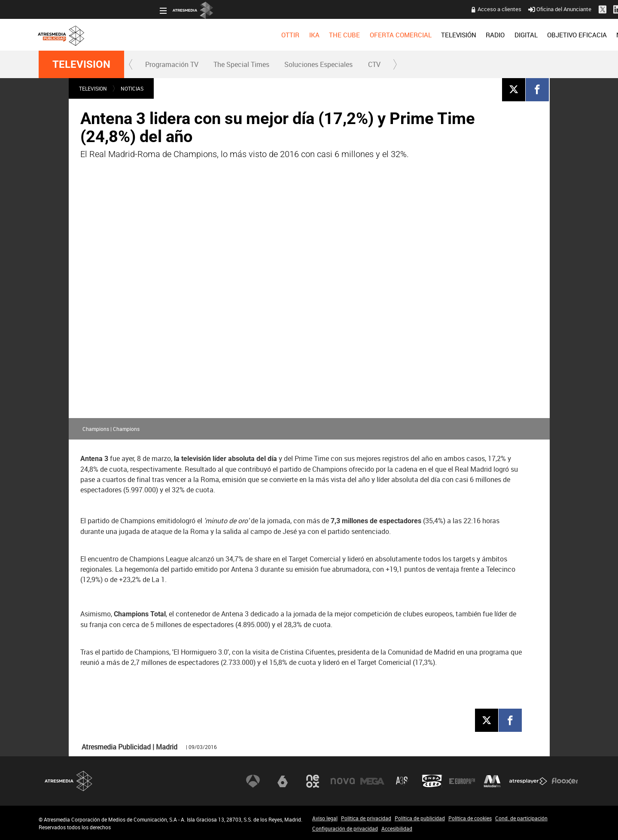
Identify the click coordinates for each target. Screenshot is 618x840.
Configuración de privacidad (345, 828)
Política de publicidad (420, 818)
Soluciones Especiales (318, 64)
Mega (372, 781)
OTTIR (169, 35)
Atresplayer (528, 781)
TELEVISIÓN (337, 35)
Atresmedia (69, 781)
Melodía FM (492, 781)
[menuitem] (169, 35)
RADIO (374, 35)
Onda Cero (432, 781)
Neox (313, 781)
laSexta (283, 781)
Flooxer (565, 781)
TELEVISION (81, 64)
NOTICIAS (132, 88)
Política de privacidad (366, 818)
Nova (343, 781)
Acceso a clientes (378, 9)
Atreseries (402, 781)
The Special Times (241, 64)
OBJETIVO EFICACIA (456, 35)
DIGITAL (405, 35)
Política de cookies (470, 818)
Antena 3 (253, 781)
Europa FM (462, 781)
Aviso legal (325, 818)
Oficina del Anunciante (438, 9)
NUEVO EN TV (559, 35)
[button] (131, 64)
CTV (374, 64)
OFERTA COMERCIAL (279, 35)
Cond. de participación (521, 818)
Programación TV (172, 64)
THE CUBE (223, 35)
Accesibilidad (397, 828)
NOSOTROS (512, 35)
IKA (193, 35)
